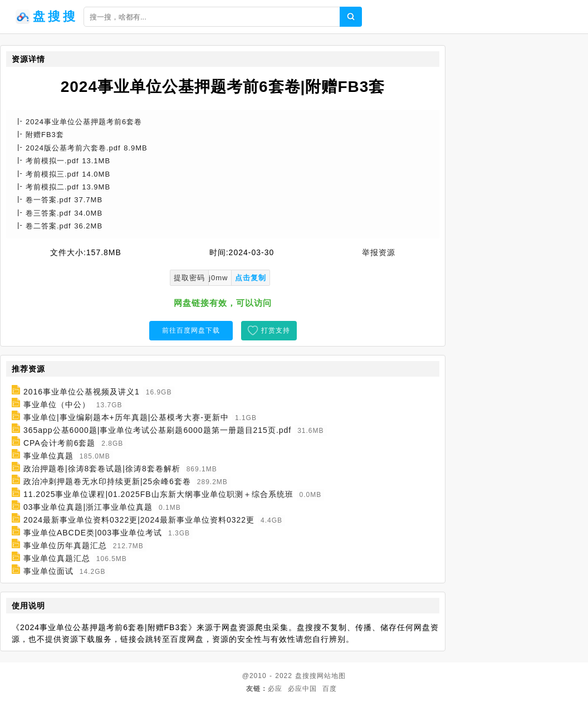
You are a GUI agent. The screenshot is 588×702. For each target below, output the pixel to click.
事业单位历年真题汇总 (65, 545)
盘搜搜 (306, 676)
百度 (330, 689)
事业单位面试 (48, 571)
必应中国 (302, 689)
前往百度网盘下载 (191, 330)
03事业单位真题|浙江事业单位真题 (88, 507)
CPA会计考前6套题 (60, 443)
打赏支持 (276, 330)
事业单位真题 (48, 456)
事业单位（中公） (57, 404)
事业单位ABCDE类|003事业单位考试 (93, 533)
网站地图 (331, 676)
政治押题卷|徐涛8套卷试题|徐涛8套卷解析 (102, 469)
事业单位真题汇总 (57, 558)
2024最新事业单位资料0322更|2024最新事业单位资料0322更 (139, 520)
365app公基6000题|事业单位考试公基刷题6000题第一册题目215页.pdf (157, 430)
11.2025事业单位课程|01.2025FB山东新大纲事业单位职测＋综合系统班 (158, 494)
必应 (275, 689)
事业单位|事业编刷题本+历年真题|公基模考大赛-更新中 (126, 417)
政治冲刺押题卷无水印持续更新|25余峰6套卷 (107, 481)
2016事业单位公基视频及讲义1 (82, 392)
